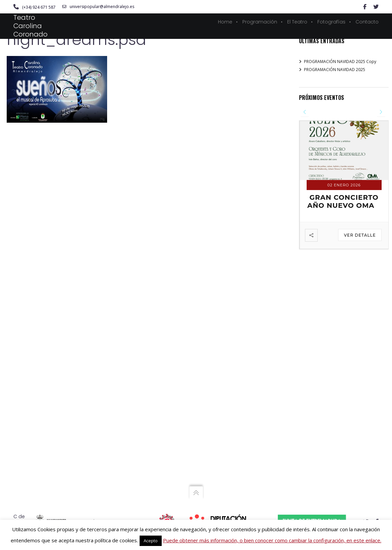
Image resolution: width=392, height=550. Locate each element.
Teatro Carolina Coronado (30, 26)
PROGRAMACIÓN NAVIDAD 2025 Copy (340, 62)
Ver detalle (360, 235)
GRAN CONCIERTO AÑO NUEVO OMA (343, 201)
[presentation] (305, 112)
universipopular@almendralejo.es (98, 7)
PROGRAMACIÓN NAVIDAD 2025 (335, 70)
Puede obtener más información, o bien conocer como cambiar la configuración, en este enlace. (272, 540)
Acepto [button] (151, 541)
